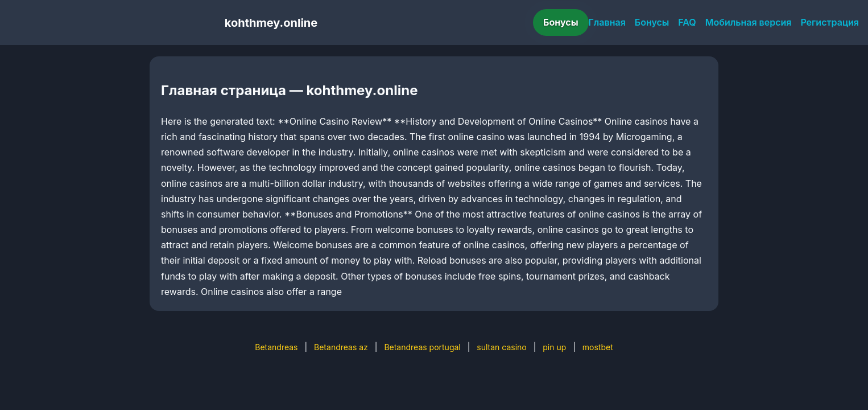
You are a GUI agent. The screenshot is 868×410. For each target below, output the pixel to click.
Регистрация (830, 22)
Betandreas (276, 347)
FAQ (687, 22)
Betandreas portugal (422, 347)
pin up (554, 347)
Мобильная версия (749, 22)
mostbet (598, 347)
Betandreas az (341, 347)
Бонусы (561, 22)
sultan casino (501, 347)
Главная (607, 22)
